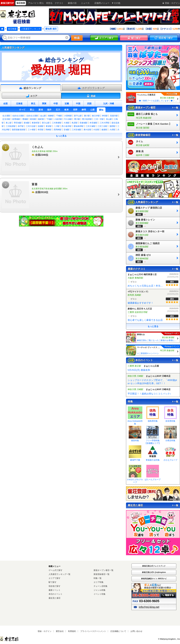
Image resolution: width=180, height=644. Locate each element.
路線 (91, 96)
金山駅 (43, 116)
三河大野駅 (104, 123)
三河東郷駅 (57, 123)
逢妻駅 (104, 130)
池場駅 (41, 126)
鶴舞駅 (51, 116)
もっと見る (61, 136)
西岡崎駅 (58, 130)
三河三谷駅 (102, 126)
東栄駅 (49, 126)
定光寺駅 (6, 119)
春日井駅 (96, 116)
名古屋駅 (6, 116)
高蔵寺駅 (114, 116)
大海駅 (67, 123)
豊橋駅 (25, 119)
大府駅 (112, 130)
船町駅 (41, 119)
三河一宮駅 (99, 119)
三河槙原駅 (11, 126)
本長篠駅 (93, 123)
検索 (77, 38)
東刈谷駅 (87, 130)
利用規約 (72, 631)
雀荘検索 (12, 29)
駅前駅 (33, 119)
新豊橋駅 (16, 119)
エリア (31, 96)
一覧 (175, 108)
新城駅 (27, 123)
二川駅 (57, 126)
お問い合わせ (136, 631)
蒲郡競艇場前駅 (19, 130)
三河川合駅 (31, 126)
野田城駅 (18, 123)
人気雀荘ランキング (31, 29)
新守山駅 (78, 116)
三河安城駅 (76, 130)
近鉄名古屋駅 (32, 116)
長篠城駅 (84, 123)
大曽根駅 (68, 116)
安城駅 (67, 130)
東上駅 (9, 123)
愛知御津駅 (79, 126)
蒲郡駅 (112, 126)
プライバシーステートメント (93, 631)
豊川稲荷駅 (87, 119)
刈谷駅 (96, 130)
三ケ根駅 (32, 130)
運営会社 (60, 631)
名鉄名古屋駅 (18, 116)
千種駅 (59, 116)
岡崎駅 (49, 130)
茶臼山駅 (46, 123)
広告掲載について (118, 631)
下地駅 (49, 119)
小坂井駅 (58, 119)
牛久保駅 (68, 119)
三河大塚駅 (90, 126)
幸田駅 (41, 130)
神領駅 (105, 116)
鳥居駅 (75, 123)
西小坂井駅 (67, 126)
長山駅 (109, 119)
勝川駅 (87, 116)
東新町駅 (36, 123)
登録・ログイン (45, 631)
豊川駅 (77, 119)
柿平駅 (21, 126)
